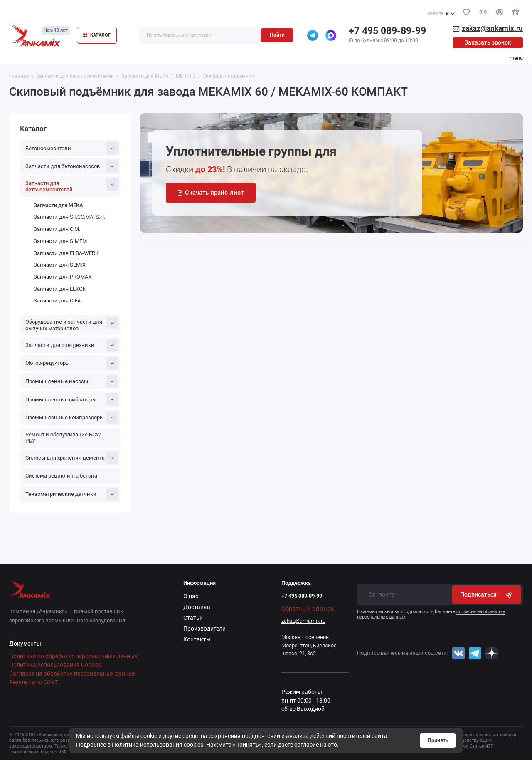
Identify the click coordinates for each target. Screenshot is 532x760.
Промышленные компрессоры (72, 418)
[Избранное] (466, 12)
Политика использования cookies (158, 745)
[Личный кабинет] (500, 12)
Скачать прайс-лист (211, 193)
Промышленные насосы (72, 381)
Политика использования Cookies (55, 665)
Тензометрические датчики (72, 494)
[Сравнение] (483, 12)
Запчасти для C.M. (57, 229)
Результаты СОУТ (34, 682)
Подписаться (487, 595)
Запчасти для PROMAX (63, 277)
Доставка (197, 607)
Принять (438, 740)
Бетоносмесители (72, 148)
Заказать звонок (488, 42)
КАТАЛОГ (97, 35)
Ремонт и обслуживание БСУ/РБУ (63, 438)
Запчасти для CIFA (57, 301)
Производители (204, 629)
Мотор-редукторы (72, 363)
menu (516, 58)
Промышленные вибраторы (72, 399)
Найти (277, 35)
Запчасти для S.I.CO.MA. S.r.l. (69, 217)
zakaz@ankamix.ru (303, 621)
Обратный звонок (308, 609)
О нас (191, 596)
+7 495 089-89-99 (387, 31)
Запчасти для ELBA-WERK (66, 253)
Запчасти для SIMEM (60, 241)
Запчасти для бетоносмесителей (72, 185)
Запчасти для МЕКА (58, 205)
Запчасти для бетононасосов (72, 166)
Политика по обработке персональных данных (73, 656)
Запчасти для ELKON (60, 289)
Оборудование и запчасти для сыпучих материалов (72, 324)
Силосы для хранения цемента (72, 458)
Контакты (197, 639)
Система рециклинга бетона (61, 476)
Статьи (193, 618)
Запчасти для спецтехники (72, 345)
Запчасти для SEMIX (60, 265)
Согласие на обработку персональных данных (73, 673)
